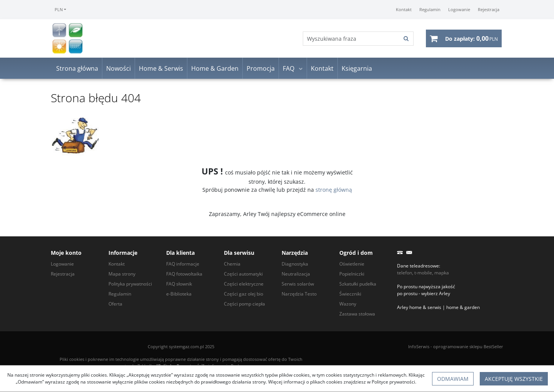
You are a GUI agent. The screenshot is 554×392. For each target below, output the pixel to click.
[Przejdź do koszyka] (471, 38)
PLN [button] (59, 9)
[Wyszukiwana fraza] (351, 39)
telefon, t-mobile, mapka (423, 273)
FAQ (289, 68)
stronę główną (334, 190)
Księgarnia (357, 68)
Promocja (261, 68)
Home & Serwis (161, 68)
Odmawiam (453, 379)
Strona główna (77, 68)
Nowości (118, 68)
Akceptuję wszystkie (514, 379)
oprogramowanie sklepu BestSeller (468, 346)
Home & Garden (215, 68)
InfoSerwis (419, 346)
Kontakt (322, 68)
